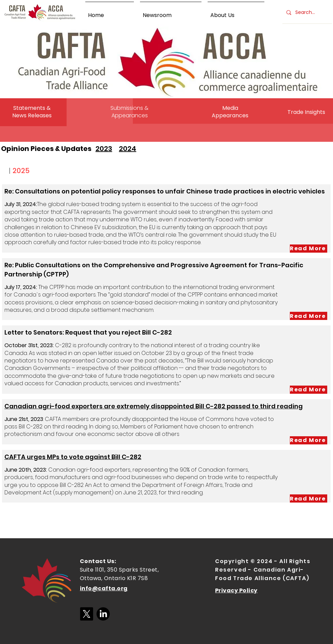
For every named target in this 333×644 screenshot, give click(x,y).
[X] (86, 614)
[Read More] (309, 249)
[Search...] (306, 13)
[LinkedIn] (103, 614)
